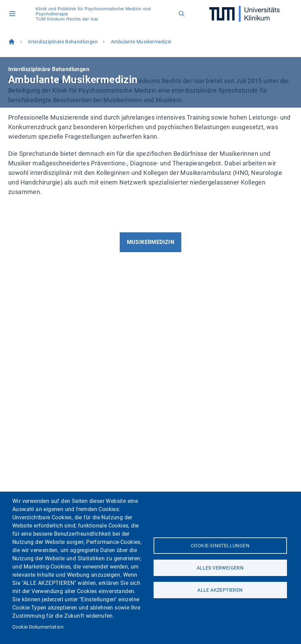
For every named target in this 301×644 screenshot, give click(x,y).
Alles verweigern (220, 568)
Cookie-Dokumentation (38, 627)
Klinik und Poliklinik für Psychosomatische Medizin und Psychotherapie (93, 11)
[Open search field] (182, 14)
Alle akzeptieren (220, 590)
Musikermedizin (151, 242)
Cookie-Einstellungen (220, 546)
